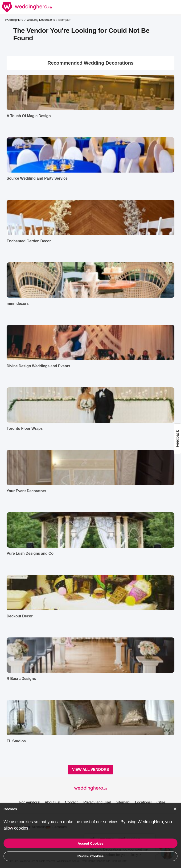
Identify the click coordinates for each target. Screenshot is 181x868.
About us (52, 802)
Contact (71, 802)
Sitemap (122, 802)
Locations (143, 802)
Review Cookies (90, 856)
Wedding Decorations (41, 20)
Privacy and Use (97, 802)
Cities (161, 802)
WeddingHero (14, 20)
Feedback (177, 439)
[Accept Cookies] (175, 809)
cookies (22, 828)
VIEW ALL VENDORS (90, 770)
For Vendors (29, 802)
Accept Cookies (90, 843)
